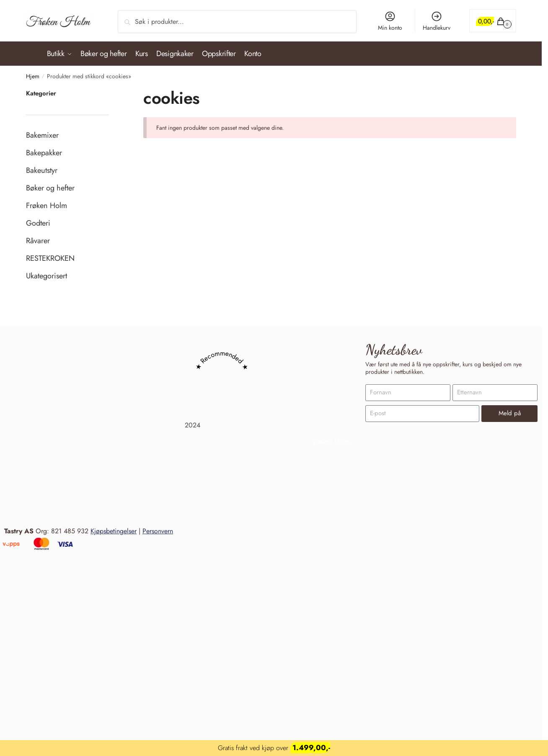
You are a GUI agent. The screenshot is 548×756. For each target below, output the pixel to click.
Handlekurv (437, 21)
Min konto (390, 21)
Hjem (33, 73)
